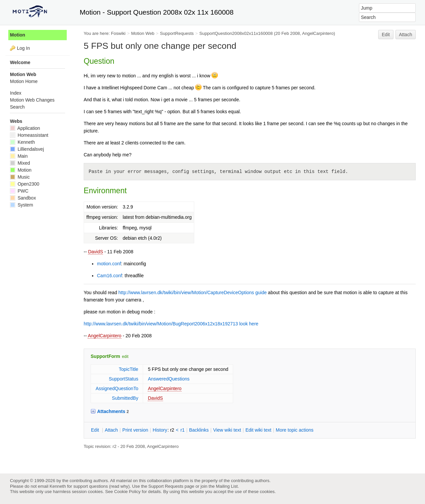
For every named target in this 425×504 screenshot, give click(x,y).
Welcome (20, 62)
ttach (111, 430)
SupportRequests (177, 33)
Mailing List (227, 486)
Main (19, 156)
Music (20, 177)
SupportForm (105, 356)
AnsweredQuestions (169, 379)
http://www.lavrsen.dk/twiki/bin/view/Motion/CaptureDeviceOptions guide (193, 293)
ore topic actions (295, 430)
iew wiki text (227, 430)
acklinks (199, 430)
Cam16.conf (109, 276)
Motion (18, 35)
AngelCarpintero (104, 336)
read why (119, 486)
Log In (23, 48)
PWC (19, 191)
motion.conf (109, 264)
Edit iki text (258, 430)
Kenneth (22, 142)
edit (125, 357)
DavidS (95, 252)
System (22, 205)
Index (16, 93)
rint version (135, 430)
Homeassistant (29, 135)
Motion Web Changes (32, 100)
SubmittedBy (125, 398)
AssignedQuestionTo (117, 388)
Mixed (20, 163)
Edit (386, 35)
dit (96, 430)
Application (25, 128)
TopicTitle (129, 369)
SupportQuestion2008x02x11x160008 (236, 33)
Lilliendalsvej (27, 149)
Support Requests (166, 486)
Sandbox (23, 198)
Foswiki (118, 33)
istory (160, 430)
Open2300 (25, 184)
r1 (183, 430)
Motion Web (143, 33)
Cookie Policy (127, 492)
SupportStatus (124, 379)
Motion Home (24, 81)
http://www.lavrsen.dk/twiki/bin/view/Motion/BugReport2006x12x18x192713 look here (171, 324)
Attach (406, 35)
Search (17, 107)
